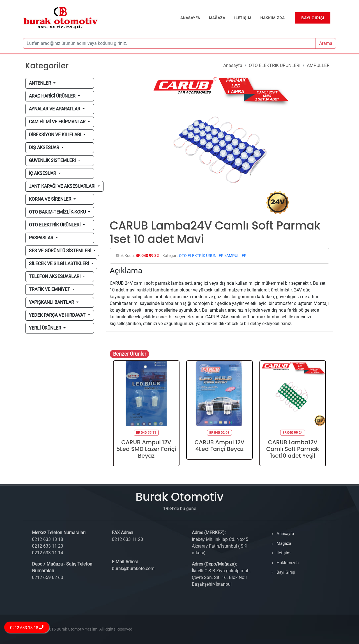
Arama (326, 43)
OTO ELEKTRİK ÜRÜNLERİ (275, 65)
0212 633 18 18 (27, 628)
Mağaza (284, 543)
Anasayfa (233, 65)
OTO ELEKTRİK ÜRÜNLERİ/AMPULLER (213, 256)
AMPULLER (318, 65)
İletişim (284, 553)
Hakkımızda (288, 563)
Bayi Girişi (286, 572)
